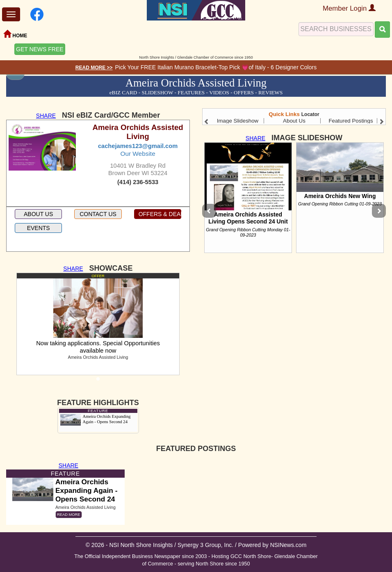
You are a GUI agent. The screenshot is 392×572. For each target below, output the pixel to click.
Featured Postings (351, 121)
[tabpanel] (98, 324)
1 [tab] (98, 381)
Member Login (349, 8)
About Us (294, 121)
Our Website (138, 154)
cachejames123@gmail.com (138, 146)
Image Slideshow (238, 121)
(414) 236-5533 (138, 182)
